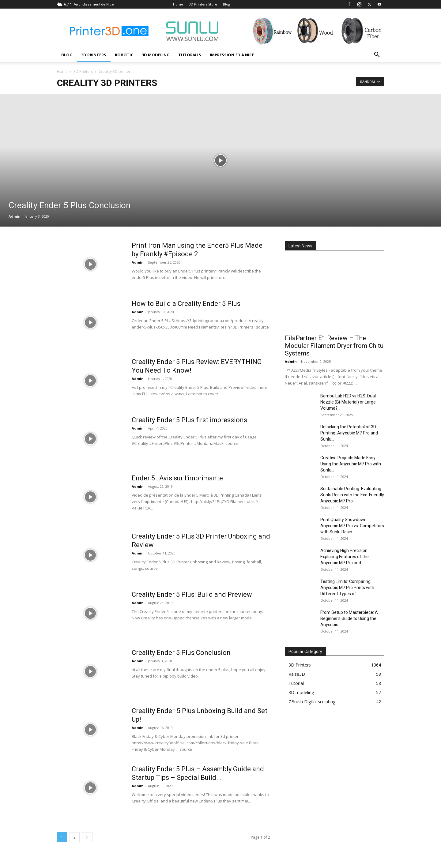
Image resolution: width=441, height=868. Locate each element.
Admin (15, 216)
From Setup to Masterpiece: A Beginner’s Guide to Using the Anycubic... (349, 618)
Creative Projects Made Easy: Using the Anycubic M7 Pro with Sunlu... (351, 464)
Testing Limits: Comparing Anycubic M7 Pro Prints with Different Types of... (347, 588)
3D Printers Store (203, 4)
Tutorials (190, 55)
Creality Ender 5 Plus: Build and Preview (192, 594)
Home (178, 4)
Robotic (124, 55)
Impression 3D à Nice (232, 55)
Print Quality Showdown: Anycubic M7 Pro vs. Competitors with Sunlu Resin (352, 526)
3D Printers (94, 55)
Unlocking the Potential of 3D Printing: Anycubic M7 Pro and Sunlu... (349, 433)
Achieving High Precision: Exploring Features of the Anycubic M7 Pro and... (345, 557)
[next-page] (87, 837)
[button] (377, 55)
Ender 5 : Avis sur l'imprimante (177, 478)
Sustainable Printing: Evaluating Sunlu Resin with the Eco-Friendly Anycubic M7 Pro (352, 495)
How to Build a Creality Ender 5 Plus (186, 304)
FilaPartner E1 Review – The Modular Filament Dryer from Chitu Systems (334, 346)
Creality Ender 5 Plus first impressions (189, 420)
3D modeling (156, 55)
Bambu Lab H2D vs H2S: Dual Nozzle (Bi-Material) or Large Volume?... (348, 402)
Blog (226, 4)
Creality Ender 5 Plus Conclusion (181, 653)
